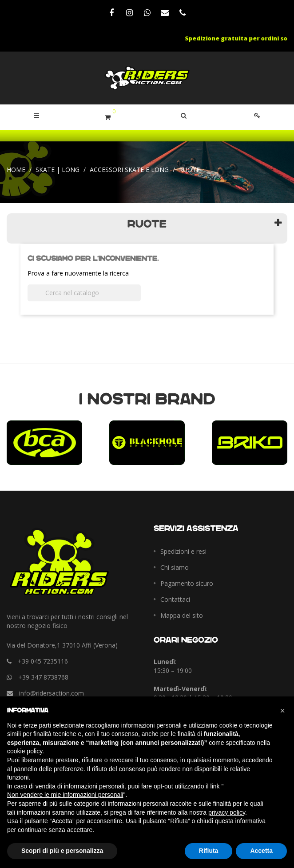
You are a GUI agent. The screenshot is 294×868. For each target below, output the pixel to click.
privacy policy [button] (227, 812)
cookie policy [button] (25, 751)
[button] (184, 116)
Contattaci (175, 599)
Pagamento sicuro (187, 583)
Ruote (147, 224)
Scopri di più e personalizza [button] (62, 851)
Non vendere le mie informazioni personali (65, 795)
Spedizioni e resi (183, 551)
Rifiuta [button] (209, 851)
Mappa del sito (182, 615)
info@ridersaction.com (52, 693)
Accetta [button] (261, 851)
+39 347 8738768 (43, 677)
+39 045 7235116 (43, 661)
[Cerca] (84, 293)
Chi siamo (175, 567)
